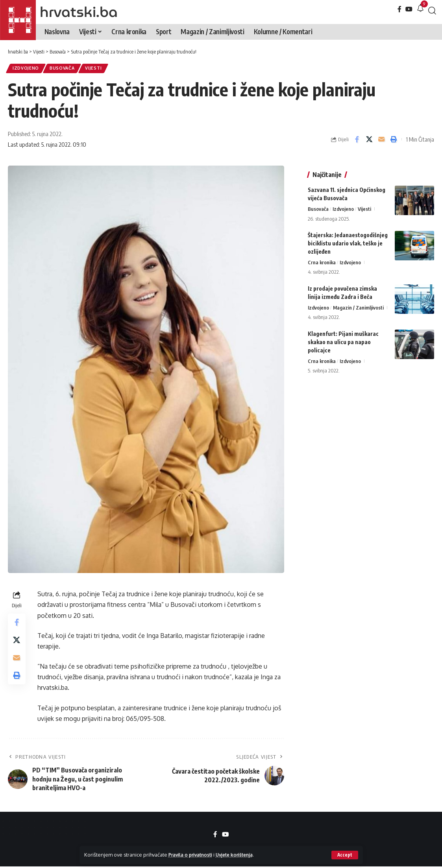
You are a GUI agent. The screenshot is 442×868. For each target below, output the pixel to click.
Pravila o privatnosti (193, 855)
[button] (345, 855)
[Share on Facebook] (357, 141)
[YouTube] (409, 9)
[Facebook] (399, 9)
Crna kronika (322, 258)
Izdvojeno (27, 69)
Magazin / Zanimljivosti (359, 304)
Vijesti (100, 69)
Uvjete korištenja (243, 855)
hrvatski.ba (79, 12)
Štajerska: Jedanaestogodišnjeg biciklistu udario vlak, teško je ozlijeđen (348, 239)
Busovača (66, 69)
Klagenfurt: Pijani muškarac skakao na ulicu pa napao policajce (343, 338)
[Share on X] (369, 141)
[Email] (381, 141)
